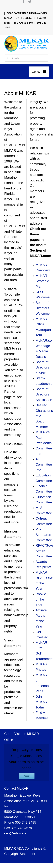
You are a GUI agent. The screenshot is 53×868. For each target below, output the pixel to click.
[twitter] (30, 2)
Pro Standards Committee (44, 535)
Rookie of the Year (41, 599)
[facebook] (23, 2)
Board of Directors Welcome (43, 308)
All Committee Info (44, 464)
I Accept (27, 776)
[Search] (8, 58)
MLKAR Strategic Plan (42, 281)
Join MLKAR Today (41, 702)
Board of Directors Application (44, 394)
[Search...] (26, 58)
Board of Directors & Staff (42, 367)
